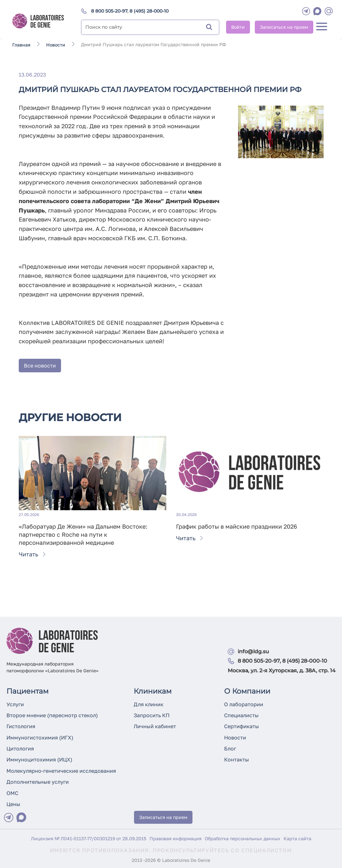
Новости (235, 738)
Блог (230, 749)
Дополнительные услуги (38, 782)
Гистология (21, 726)
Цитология (20, 749)
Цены (13, 804)
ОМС (12, 793)
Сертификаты (242, 726)
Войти (238, 27)
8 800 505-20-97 (109, 11)
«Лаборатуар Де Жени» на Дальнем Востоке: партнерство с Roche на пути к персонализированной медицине (83, 534)
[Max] (21, 817)
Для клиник (149, 704)
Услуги (15, 704)
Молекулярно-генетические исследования (61, 771)
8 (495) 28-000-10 (149, 11)
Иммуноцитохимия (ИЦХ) (39, 759)
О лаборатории (244, 704)
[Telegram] (306, 11)
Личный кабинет (155, 726)
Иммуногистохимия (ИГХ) (40, 738)
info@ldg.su (253, 651)
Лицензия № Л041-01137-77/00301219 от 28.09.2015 (89, 838)
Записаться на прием (284, 27)
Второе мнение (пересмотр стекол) (52, 715)
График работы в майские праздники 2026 (237, 526)
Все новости (40, 366)
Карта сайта (297, 838)
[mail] (329, 11)
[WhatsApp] (317, 11)
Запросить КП (152, 715)
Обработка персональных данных (243, 838)
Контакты (237, 759)
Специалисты (241, 715)
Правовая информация (176, 838)
